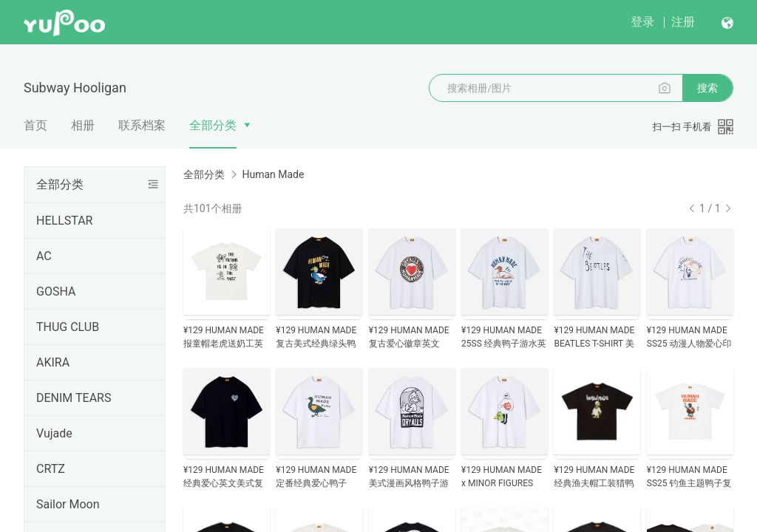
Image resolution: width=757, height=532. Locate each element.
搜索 (707, 88)
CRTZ (51, 469)
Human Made (273, 174)
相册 (83, 125)
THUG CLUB (68, 327)
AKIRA (53, 362)
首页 (35, 125)
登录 (642, 22)
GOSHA (56, 291)
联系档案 (142, 125)
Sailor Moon (68, 504)
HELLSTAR (64, 221)
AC (44, 256)
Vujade (54, 433)
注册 (683, 22)
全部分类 (213, 125)
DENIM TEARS (74, 398)
